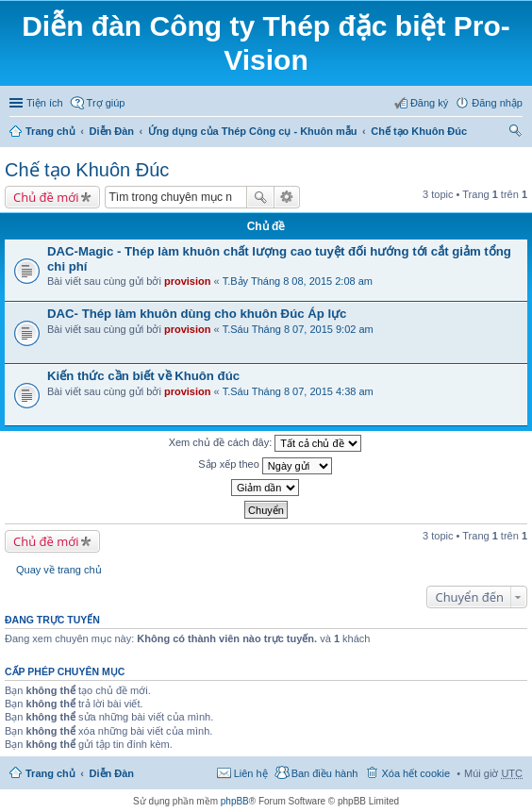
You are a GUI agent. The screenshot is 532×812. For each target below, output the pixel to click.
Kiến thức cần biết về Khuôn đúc (143, 376)
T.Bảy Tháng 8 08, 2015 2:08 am (298, 281)
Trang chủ (50, 131)
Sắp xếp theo (265, 466)
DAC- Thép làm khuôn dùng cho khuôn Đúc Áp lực (197, 314)
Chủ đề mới (46, 197)
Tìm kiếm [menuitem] (516, 133)
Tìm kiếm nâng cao (287, 197)
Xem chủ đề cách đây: (266, 443)
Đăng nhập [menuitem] (497, 103)
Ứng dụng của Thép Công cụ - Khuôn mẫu (253, 131)
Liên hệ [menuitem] (251, 773)
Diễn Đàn (112, 131)
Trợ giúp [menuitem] (106, 103)
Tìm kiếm (260, 197)
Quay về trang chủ (59, 570)
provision (188, 281)
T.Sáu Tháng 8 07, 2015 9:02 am (298, 329)
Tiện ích (45, 103)
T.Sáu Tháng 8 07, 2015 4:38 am (298, 391)
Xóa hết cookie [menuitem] (416, 773)
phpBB (235, 801)
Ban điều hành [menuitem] (325, 773)
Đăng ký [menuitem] (429, 103)
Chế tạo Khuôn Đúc (419, 131)
